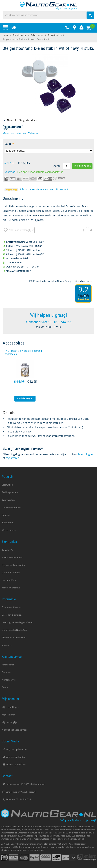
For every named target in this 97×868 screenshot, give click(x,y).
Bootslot (6, 515)
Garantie (6, 672)
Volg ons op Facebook (15, 749)
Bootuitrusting (19, 35)
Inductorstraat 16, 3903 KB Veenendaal (23, 784)
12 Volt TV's (8, 550)
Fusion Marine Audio (12, 557)
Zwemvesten (8, 500)
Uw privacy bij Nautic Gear (15, 630)
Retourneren (8, 665)
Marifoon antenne (11, 588)
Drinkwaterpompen (12, 507)
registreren (13, 458)
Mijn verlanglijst (10, 722)
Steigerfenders (55, 35)
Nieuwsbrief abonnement (15, 730)
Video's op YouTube (14, 764)
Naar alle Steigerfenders (22, 120)
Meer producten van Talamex (20, 133)
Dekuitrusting (37, 35)
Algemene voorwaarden (14, 637)
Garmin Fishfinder (11, 573)
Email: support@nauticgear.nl (19, 792)
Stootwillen (7, 485)
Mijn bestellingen (10, 707)
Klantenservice (9, 680)
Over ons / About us (12, 607)
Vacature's (7, 645)
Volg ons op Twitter (13, 757)
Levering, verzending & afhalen (17, 622)
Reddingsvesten (10, 492)
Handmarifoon (9, 580)
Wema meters (9, 530)
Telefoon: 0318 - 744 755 (16, 799)
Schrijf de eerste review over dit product (44, 189)
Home (5, 35)
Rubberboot (8, 523)
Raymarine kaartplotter (13, 565)
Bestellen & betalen (12, 615)
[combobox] (48, 15)
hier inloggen (86, 454)
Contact (6, 687)
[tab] (9, 413)
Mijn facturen (8, 715)
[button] (19, 230)
